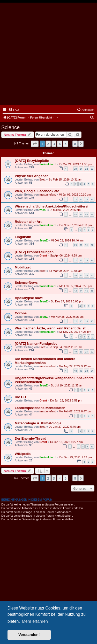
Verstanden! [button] (29, 635)
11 (76, 260)
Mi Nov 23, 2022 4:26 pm (75, 332)
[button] (35, 144)
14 (86, 199)
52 (76, 214)
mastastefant (47, 195)
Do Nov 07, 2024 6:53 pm (75, 225)
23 (92, 169)
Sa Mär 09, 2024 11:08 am (65, 271)
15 (92, 199)
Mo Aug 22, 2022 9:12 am (75, 366)
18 (76, 371)
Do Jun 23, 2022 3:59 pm (66, 400)
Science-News (26, 283)
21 (81, 169)
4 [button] (60, 144)
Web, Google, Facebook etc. (38, 191)
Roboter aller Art (28, 222)
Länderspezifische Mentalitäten (40, 408)
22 (86, 169)
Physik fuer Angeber (31, 176)
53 (81, 214)
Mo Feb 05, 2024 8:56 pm (76, 286)
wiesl (43, 210)
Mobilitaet (23, 267)
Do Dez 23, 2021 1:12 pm (75, 457)
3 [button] (54, 144)
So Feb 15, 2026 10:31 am (65, 179)
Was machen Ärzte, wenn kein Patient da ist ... (52, 328)
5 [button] (66, 144)
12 (76, 199)
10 (92, 446)
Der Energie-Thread (31, 438)
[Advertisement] (48, 54)
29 (76, 245)
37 (92, 275)
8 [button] (75, 144)
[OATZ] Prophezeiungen (34, 252)
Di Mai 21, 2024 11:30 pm (76, 164)
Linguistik (23, 237)
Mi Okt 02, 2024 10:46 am (67, 240)
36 (86, 275)
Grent (43, 255)
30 (81, 245)
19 (76, 352)
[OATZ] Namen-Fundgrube (36, 344)
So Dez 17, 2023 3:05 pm (67, 301)
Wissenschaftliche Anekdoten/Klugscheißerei (51, 206)
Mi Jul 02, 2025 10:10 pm (75, 195)
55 (92, 214)
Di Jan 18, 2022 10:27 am (66, 442)
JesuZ (43, 240)
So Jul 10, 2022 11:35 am (67, 385)
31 (86, 245)
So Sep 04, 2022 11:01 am (66, 347)
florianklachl (48, 164)
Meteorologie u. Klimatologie (38, 423)
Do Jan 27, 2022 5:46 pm (65, 427)
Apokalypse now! (29, 298)
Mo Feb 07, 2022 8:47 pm (75, 411)
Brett (42, 179)
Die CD (20, 397)
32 (92, 245)
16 (92, 291)
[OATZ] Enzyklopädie (32, 161)
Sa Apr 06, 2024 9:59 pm (66, 255)
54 (86, 214)
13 (81, 199)
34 (76, 275)
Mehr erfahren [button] (35, 621)
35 (81, 275)
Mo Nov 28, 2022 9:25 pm (67, 317)
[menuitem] (14, 110)
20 (76, 169)
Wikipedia (23, 454)
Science (10, 127)
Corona (21, 313)
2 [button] (48, 144)
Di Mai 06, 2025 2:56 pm (65, 210)
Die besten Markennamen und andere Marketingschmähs (45, 361)
